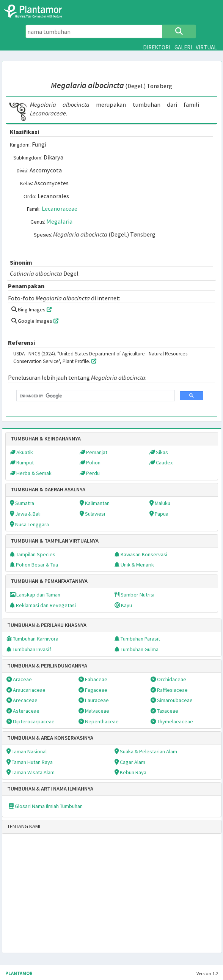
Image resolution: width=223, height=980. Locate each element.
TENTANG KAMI (24, 826)
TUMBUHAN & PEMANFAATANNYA (49, 581)
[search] (95, 396)
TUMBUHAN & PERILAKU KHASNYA (47, 625)
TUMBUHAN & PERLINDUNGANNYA (47, 666)
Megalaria (59, 221)
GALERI (183, 47)
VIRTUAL (206, 47)
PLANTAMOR (19, 973)
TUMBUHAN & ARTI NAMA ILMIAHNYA (50, 789)
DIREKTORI (157, 47)
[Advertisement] (90, 898)
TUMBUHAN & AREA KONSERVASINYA (50, 738)
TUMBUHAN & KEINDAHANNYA (46, 439)
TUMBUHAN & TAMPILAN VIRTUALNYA (55, 541)
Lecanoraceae (60, 208)
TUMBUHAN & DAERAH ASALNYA (48, 489)
